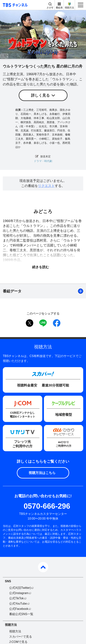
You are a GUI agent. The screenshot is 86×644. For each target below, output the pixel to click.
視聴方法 (69, 8)
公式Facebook (19, 609)
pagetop (43, 567)
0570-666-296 (47, 506)
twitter (30, 323)
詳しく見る (40, 95)
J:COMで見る (18, 642)
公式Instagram (19, 593)
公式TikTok (16, 598)
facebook (57, 323)
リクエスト (46, 186)
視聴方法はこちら (42, 473)
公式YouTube (18, 604)
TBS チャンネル (15, 5)
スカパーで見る (21, 637)
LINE (43, 323)
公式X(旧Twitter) (20, 588)
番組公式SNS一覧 (21, 614)
